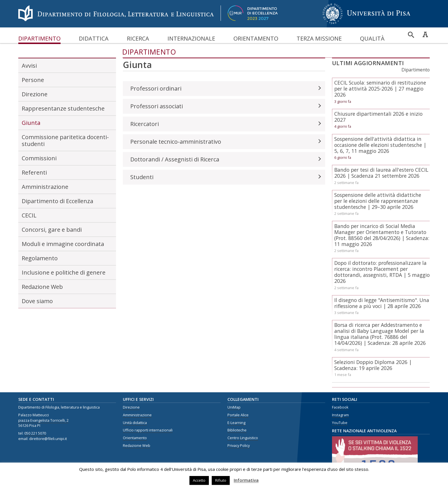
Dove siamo (37, 301)
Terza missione (319, 38)
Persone (33, 80)
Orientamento (256, 38)
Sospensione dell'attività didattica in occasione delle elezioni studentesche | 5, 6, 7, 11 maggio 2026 (380, 145)
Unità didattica (135, 423)
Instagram (340, 415)
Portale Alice (238, 415)
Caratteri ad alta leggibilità (425, 34)
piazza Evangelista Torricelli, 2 (43, 420)
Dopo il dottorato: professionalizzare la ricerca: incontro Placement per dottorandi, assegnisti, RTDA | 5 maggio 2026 (382, 272)
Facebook (340, 407)
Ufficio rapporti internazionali (148, 430)
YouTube (340, 423)
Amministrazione (45, 187)
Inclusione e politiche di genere (64, 272)
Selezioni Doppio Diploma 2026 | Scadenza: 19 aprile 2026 (373, 365)
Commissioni (39, 158)
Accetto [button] (199, 480)
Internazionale (191, 38)
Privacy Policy (239, 446)
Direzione (35, 94)
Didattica (94, 38)
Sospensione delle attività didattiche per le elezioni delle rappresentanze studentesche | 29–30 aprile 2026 (378, 201)
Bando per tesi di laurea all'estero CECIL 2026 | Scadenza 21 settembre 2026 (381, 173)
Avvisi (29, 66)
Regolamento (40, 258)
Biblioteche (237, 430)
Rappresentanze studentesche (63, 108)
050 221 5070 (35, 433)
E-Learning (236, 423)
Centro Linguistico (243, 438)
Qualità (372, 38)
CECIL (29, 215)
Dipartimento (39, 38)
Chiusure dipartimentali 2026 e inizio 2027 (378, 117)
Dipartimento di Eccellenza (57, 201)
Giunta (31, 123)
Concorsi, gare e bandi (52, 230)
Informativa (246, 480)
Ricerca (138, 38)
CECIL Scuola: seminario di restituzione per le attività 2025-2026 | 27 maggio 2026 (380, 89)
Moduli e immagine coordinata (63, 244)
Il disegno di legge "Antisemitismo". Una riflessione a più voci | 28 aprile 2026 (382, 303)
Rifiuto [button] (221, 480)
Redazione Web (42, 287)
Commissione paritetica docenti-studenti (65, 140)
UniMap (234, 407)
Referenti (34, 172)
